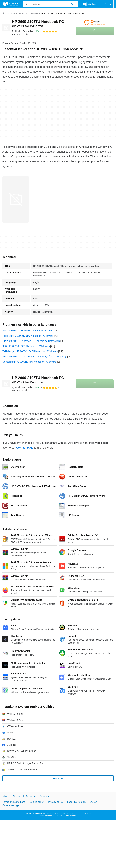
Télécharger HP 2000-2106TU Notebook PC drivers (30, 351)
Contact (17, 796)
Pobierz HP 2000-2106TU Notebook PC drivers (28, 336)
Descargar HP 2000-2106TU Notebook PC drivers (29, 362)
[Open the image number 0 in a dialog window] (16, 199)
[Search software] (73, 4)
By (23, 31)
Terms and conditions (14, 802)
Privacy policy (56, 802)
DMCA (94, 802)
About (6, 796)
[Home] (4, 13)
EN (108, 4)
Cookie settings (11, 805)
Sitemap (44, 796)
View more (58, 778)
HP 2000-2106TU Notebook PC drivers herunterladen (31, 341)
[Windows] (11, 13)
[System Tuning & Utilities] (28, 13)
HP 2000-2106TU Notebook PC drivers (38, 380)
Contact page (25, 448)
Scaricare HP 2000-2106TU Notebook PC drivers (29, 331)
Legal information (77, 802)
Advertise (31, 796)
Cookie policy (37, 802)
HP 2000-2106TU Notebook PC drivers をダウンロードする (35, 356)
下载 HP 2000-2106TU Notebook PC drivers (26, 346)
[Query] (50, 4)
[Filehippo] (11, 4)
